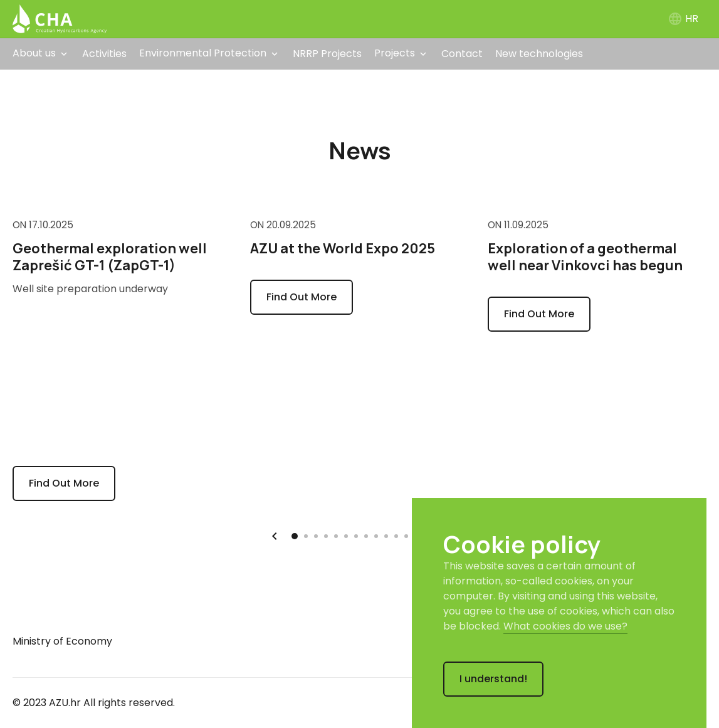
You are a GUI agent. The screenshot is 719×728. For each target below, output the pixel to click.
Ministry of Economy (62, 641)
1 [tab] (295, 534)
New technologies (539, 54)
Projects (395, 53)
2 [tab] (308, 535)
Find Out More (64, 483)
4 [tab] (328, 535)
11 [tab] (398, 535)
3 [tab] (318, 535)
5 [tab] (338, 535)
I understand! (493, 679)
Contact (462, 54)
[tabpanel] (122, 359)
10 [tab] (388, 535)
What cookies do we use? (565, 626)
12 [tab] (408, 535)
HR (683, 18)
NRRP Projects (327, 54)
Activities (104, 54)
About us (34, 53)
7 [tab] (358, 535)
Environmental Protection (203, 53)
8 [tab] (368, 535)
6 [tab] (348, 535)
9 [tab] (378, 535)
